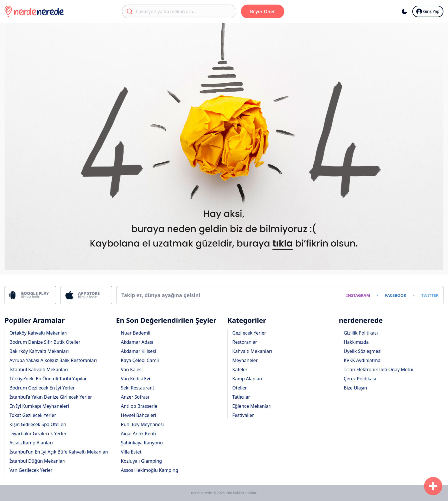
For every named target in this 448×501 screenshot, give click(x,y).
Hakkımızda (356, 342)
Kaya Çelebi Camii (140, 360)
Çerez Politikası (360, 379)
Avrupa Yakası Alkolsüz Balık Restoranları (53, 360)
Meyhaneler (245, 360)
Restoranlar (245, 342)
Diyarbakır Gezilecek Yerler (38, 434)
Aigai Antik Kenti (138, 434)
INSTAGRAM (358, 295)
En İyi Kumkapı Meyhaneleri (39, 406)
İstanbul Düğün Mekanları (37, 461)
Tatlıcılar (241, 397)
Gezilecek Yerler (249, 333)
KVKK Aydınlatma (362, 360)
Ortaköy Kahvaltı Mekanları (38, 333)
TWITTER (430, 295)
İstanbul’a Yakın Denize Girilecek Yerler (51, 397)
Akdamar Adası (137, 342)
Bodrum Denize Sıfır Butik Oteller (45, 342)
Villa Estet (131, 452)
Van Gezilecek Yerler (31, 470)
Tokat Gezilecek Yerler (33, 415)
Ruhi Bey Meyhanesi (142, 424)
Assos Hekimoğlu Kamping (150, 470)
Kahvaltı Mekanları (252, 351)
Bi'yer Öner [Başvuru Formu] (262, 11)
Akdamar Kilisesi (138, 351)
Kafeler (240, 369)
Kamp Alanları (247, 379)
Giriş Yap (428, 11)
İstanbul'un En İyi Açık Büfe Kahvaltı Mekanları (59, 452)
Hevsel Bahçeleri (139, 415)
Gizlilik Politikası (361, 333)
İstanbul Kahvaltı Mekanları (39, 369)
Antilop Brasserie (139, 406)
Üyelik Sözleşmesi (363, 351)
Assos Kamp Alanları (31, 443)
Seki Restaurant (138, 388)
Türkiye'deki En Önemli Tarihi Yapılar (48, 379)
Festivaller (243, 415)
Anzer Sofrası (135, 397)
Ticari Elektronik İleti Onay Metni (378, 369)
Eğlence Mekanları (252, 406)
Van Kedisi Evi (135, 379)
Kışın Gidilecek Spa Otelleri (38, 424)
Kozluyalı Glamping (141, 461)
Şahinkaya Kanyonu (142, 443)
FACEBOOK (396, 295)
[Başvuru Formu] (433, 486)
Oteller (240, 388)
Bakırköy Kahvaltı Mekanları (39, 351)
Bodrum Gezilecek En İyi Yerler (42, 388)
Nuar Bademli (136, 333)
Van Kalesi (132, 369)
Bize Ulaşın (355, 388)
